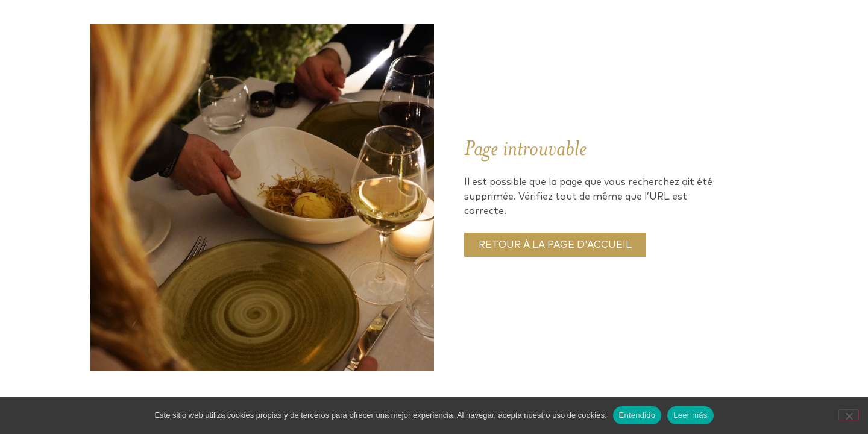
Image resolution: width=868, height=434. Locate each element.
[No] (849, 415)
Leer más (690, 415)
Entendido (637, 415)
